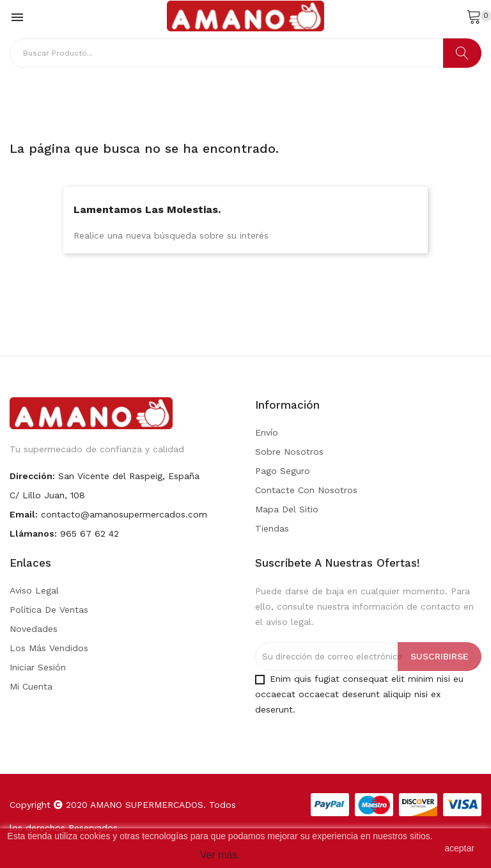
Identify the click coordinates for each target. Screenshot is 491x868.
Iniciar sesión (38, 667)
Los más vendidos (49, 648)
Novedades (34, 629)
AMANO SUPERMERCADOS (147, 805)
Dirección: (32, 476)
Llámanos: (33, 533)
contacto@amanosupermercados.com (124, 514)
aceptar (459, 848)
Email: (24, 514)
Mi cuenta (31, 686)
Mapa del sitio (287, 509)
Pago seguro (283, 471)
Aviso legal (34, 590)
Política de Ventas (49, 610)
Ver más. (220, 855)
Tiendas (272, 528)
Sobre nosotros (289, 452)
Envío (267, 432)
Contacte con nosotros (306, 490)
